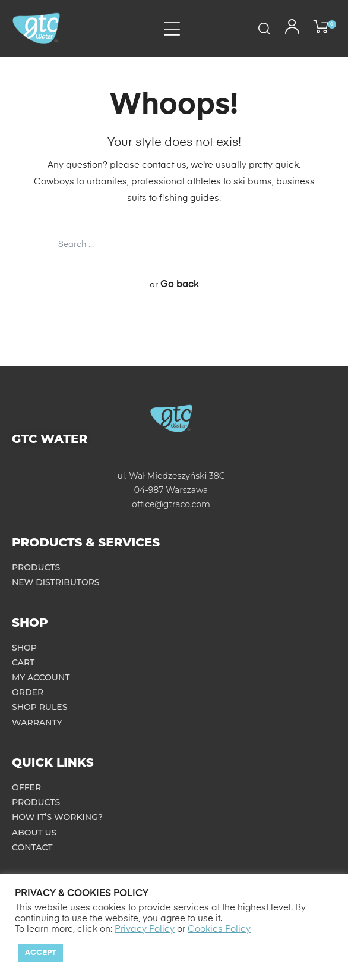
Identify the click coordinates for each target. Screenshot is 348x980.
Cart (23, 662)
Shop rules (39, 707)
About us (34, 833)
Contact (32, 847)
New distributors (56, 582)
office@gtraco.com (171, 504)
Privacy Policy (145, 929)
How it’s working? (57, 817)
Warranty (37, 723)
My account (41, 677)
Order (28, 692)
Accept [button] (40, 953)
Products (36, 567)
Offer (26, 787)
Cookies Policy (219, 929)
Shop (24, 648)
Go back (180, 285)
